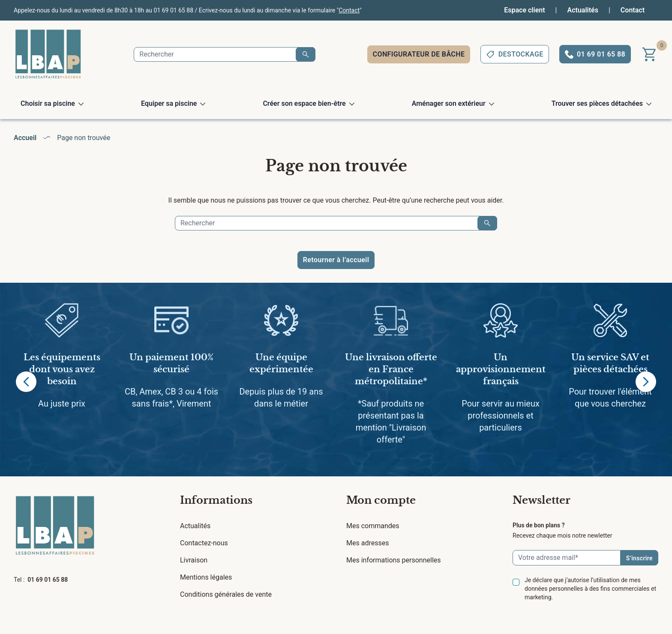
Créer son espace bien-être (304, 103)
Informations (216, 500)
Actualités (583, 10)
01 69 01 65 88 (48, 580)
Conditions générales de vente (226, 594)
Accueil (25, 138)
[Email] (567, 558)
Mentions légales (206, 577)
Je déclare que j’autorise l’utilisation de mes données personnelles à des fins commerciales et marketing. (590, 589)
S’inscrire (639, 558)
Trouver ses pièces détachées (597, 103)
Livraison (194, 560)
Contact (349, 10)
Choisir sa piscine (48, 103)
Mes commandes (373, 526)
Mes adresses (367, 543)
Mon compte (381, 500)
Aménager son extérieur (449, 103)
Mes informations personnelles (394, 560)
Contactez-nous (204, 543)
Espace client (524, 10)
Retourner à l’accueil (336, 260)
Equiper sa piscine (169, 103)
